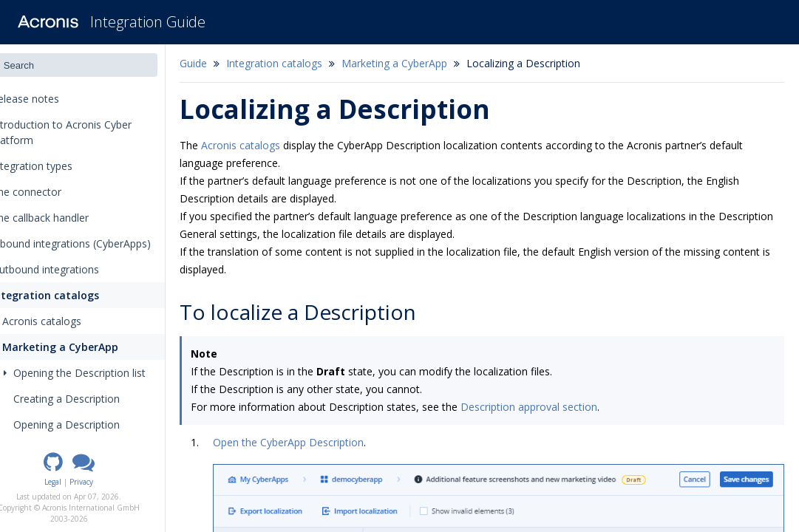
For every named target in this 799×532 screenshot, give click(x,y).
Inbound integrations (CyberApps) (93, 243)
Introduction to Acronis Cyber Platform (83, 132)
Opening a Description (93, 424)
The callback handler (62, 218)
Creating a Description (93, 399)
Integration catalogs (65, 295)
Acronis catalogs (64, 321)
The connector (48, 192)
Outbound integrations (67, 269)
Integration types (58, 166)
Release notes (52, 99)
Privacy (109, 482)
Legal (80, 482)
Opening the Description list (101, 373)
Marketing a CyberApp (81, 347)
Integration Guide (148, 22)
